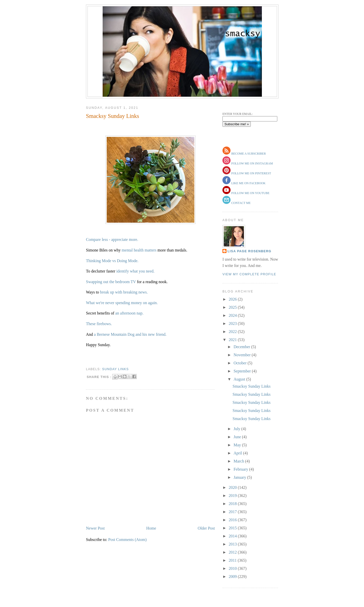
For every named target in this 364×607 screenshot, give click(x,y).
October (241, 363)
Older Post (206, 528)
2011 (233, 560)
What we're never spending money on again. (122, 303)
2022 (233, 332)
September (243, 371)
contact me (241, 203)
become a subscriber (248, 154)
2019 (233, 496)
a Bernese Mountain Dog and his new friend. (130, 334)
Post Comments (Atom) (127, 540)
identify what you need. (135, 271)
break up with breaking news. (124, 292)
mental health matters (139, 250)
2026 (233, 299)
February (241, 469)
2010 (233, 568)
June (238, 437)
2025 (233, 307)
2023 (233, 323)
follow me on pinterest (251, 173)
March (239, 461)
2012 (233, 552)
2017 (233, 512)
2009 (233, 577)
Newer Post (95, 528)
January (240, 477)
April (238, 453)
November (243, 355)
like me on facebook (248, 183)
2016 (233, 520)
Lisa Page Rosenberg (249, 251)
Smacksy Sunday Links (112, 116)
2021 (233, 340)
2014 (233, 536)
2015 (233, 528)
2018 (233, 504)
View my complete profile (249, 274)
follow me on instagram (252, 163)
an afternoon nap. (129, 313)
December (242, 347)
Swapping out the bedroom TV (111, 282)
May (238, 445)
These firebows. (99, 324)
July (237, 429)
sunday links (115, 369)
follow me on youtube (250, 193)
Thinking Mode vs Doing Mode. (112, 261)
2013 (233, 544)
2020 (233, 487)
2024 (233, 315)
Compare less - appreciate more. (112, 239)
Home (151, 528)
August (240, 379)
